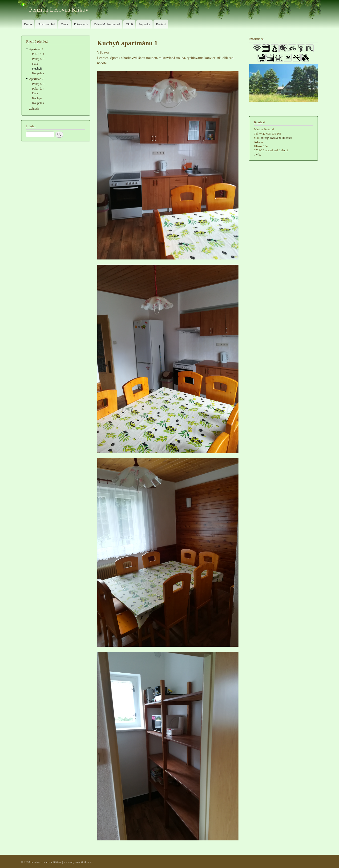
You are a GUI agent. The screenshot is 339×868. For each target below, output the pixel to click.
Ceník (64, 24)
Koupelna (38, 73)
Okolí (129, 24)
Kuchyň (37, 69)
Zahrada (34, 109)
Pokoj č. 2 (38, 59)
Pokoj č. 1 (38, 54)
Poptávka (144, 24)
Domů (28, 24)
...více (258, 155)
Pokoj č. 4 (38, 89)
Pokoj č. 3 (38, 84)
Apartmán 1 (36, 49)
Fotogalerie (81, 24)
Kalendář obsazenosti (107, 24)
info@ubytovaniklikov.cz (276, 138)
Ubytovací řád (46, 24)
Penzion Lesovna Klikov (59, 10)
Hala (35, 64)
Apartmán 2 (36, 79)
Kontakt (161, 24)
